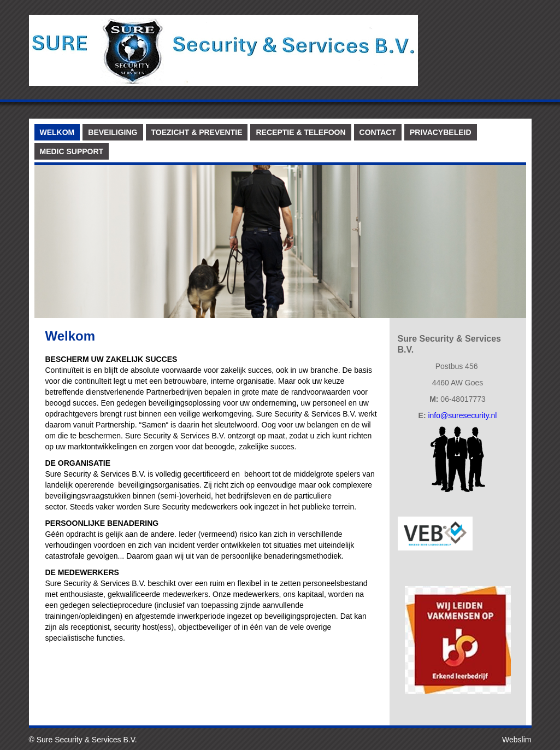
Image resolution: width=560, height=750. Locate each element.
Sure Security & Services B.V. (87, 740)
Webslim (517, 740)
